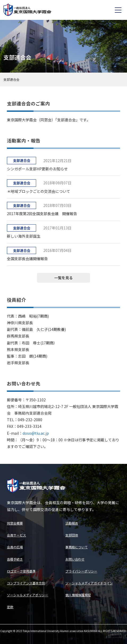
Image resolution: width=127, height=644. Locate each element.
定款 (10, 607)
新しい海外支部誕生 (24, 236)
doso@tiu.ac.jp (36, 433)
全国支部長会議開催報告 (27, 259)
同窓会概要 (15, 523)
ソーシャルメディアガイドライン (89, 583)
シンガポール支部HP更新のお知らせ (37, 169)
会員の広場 (15, 547)
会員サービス (16, 535)
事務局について (77, 547)
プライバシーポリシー (81, 571)
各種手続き (15, 559)
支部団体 (72, 535)
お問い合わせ (75, 559)
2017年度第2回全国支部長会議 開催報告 (42, 214)
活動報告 (72, 523)
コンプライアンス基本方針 (26, 583)
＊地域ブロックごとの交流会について (39, 191)
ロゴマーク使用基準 (21, 571)
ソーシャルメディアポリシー (27, 595)
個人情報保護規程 (78, 595)
